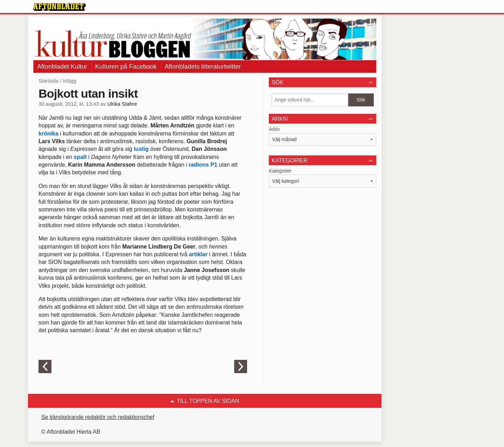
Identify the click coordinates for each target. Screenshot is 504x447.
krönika (48, 134)
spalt (80, 157)
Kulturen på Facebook (126, 67)
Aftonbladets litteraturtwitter (203, 67)
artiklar (198, 254)
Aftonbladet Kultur (62, 67)
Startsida (48, 81)
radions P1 (203, 165)
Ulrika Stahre (122, 104)
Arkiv (274, 129)
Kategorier (280, 171)
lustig (141, 149)
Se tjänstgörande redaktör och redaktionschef (98, 417)
